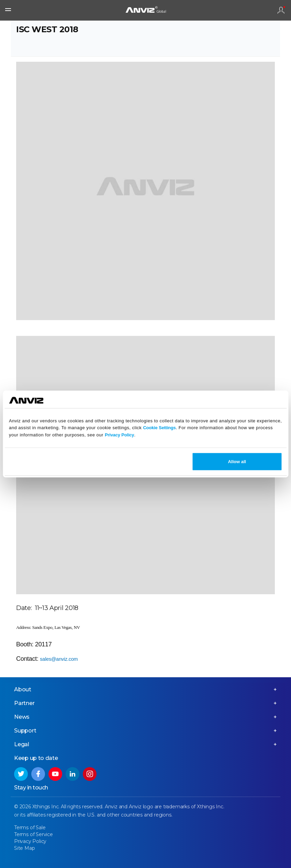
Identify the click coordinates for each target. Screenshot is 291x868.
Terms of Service (33, 834)
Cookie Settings (159, 428)
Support (25, 731)
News (22, 717)
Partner (24, 703)
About (23, 689)
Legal (22, 744)
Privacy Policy (119, 435)
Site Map (24, 848)
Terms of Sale (30, 828)
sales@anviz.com (59, 659)
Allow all (237, 461)
